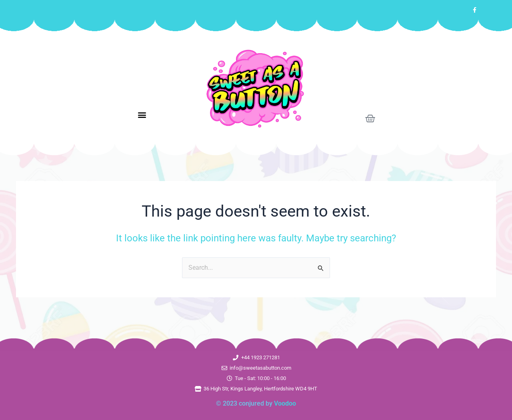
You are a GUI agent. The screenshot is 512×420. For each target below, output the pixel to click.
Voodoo (285, 403)
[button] (142, 115)
